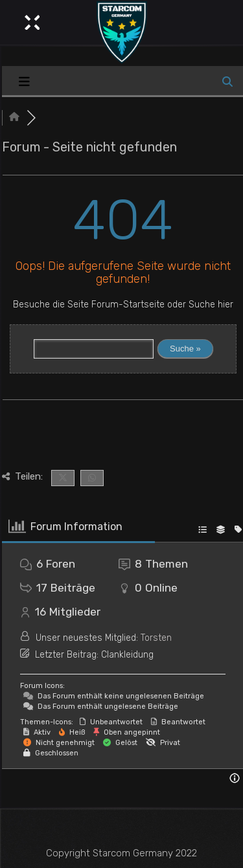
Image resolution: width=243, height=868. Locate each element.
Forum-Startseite (128, 305)
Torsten (156, 638)
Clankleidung (127, 655)
